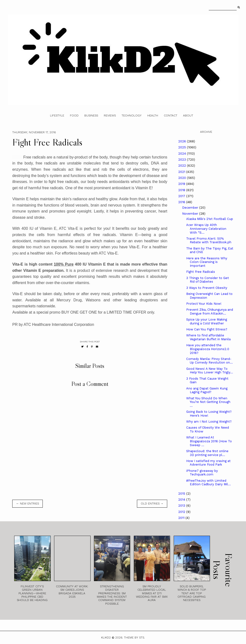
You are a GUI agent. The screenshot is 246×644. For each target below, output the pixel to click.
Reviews (110, 115)
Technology (132, 115)
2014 (182, 500)
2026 (183, 141)
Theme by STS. (134, 638)
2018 (182, 190)
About (188, 115)
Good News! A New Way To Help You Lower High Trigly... (210, 371)
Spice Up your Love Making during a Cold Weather (207, 321)
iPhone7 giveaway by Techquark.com (202, 473)
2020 (183, 178)
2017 (182, 196)
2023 (183, 160)
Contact (171, 115)
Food (74, 115)
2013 (182, 506)
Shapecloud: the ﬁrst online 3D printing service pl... (207, 453)
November (191, 214)
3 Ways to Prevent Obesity (207, 288)
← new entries (28, 504)
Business (91, 115)
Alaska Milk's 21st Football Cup (210, 219)
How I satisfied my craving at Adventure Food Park (208, 463)
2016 (182, 202)
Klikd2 (106, 638)
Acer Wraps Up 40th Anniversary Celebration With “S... (206, 229)
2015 (182, 494)
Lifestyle (57, 115)
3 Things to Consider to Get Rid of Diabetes (208, 280)
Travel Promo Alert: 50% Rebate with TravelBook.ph (209, 240)
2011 (182, 518)
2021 (182, 172)
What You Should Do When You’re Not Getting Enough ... (208, 402)
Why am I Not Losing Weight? (209, 422)
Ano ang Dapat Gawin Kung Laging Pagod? (207, 390)
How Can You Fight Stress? (207, 329)
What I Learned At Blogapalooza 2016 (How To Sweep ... (209, 441)
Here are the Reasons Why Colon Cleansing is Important (207, 262)
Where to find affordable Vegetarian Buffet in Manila (208, 337)
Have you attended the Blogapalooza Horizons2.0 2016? (208, 349)
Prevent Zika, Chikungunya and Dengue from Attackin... (210, 312)
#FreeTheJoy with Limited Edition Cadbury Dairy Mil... (209, 483)
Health (153, 115)
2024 (183, 154)
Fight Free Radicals (201, 272)
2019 (182, 184)
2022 (183, 166)
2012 (182, 512)
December (191, 208)
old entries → (152, 504)
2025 (183, 147)
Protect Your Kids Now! (204, 304)
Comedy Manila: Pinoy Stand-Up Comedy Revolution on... (209, 361)
